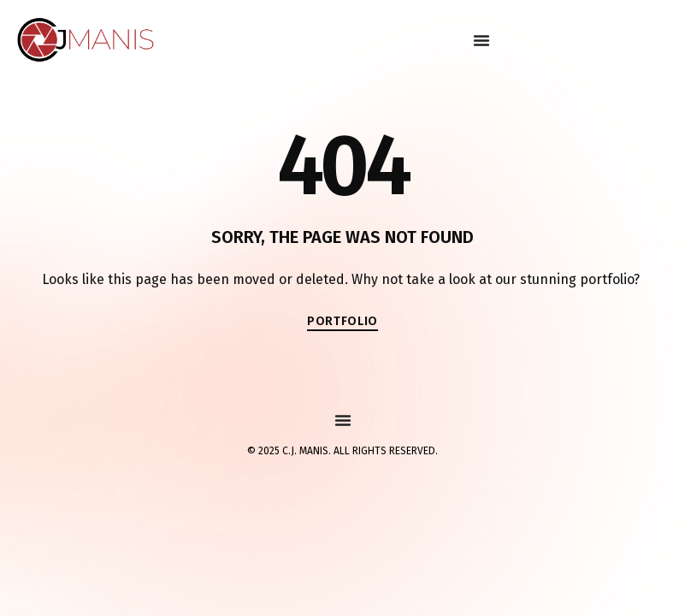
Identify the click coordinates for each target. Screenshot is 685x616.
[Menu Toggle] (481, 40)
